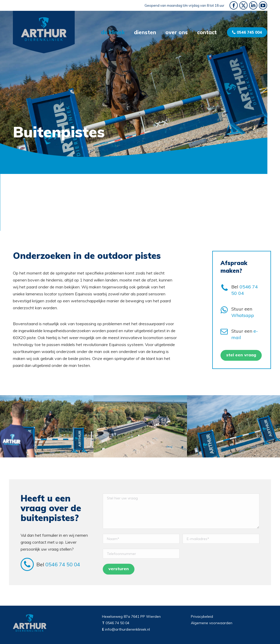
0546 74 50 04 (63, 564)
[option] (47, 426)
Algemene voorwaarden (212, 623)
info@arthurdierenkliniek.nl (128, 629)
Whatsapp (243, 315)
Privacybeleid (202, 616)
